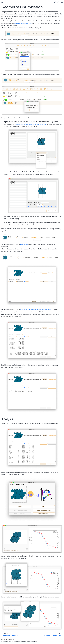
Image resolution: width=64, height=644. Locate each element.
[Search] (58, 2)
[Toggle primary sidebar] (2, 2)
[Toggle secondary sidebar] (62, 2)
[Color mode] (55, 2)
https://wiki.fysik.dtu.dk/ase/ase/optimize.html (30, 124)
